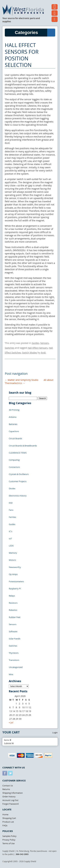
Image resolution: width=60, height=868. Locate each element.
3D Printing (14, 410)
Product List (8, 822)
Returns (6, 789)
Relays (12, 596)
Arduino (13, 417)
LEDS (11, 546)
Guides (35, 343)
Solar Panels (15, 639)
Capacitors (14, 431)
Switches (10, 348)
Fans (11, 510)
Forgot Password (10, 804)
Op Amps (13, 574)
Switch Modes (30, 353)
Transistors (14, 660)
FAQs (5, 825)
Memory (13, 553)
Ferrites (12, 517)
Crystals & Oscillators (19, 474)
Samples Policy (9, 836)
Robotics (13, 610)
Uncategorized (16, 667)
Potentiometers (16, 581)
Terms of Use (8, 843)
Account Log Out (10, 800)
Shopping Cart (9, 818)
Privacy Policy (9, 840)
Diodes (12, 488)
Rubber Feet (15, 617)
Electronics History (18, 496)
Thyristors (14, 653)
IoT (10, 539)
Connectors (14, 467)
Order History (9, 797)
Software (13, 631)
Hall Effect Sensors (38, 348)
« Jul (11, 722)
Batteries (13, 424)
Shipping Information (13, 793)
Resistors (13, 603)
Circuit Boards (15, 438)
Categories (35, 33)
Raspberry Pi (15, 589)
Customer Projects (18, 481)
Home (5, 814)
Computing (14, 460)
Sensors (45, 343)
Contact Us (8, 786)
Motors (12, 560)
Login (55, 732)
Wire (11, 674)
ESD (11, 503)
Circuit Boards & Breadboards (23, 446)
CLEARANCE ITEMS (18, 453)
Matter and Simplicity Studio (22, 380)
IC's (10, 531)
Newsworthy (15, 567)
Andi (43, 353)
